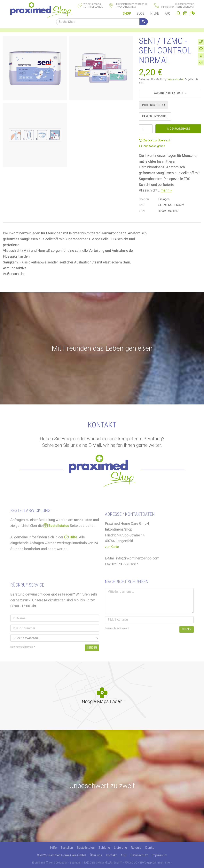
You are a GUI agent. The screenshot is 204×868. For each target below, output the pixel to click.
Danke (150, 848)
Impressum (159, 855)
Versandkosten (176, 79)
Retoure (136, 848)
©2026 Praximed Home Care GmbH (62, 855)
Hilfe (155, 13)
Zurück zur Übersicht (155, 140)
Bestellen (67, 848)
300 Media (60, 863)
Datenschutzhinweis (117, 653)
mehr (166, 190)
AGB (124, 855)
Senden (187, 654)
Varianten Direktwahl (170, 93)
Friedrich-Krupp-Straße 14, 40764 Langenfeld (132, 6)
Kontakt (111, 855)
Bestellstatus (86, 848)
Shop (127, 13)
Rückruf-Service (184, 4)
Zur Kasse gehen (152, 146)
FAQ (167, 13)
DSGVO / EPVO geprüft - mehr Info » (148, 863)
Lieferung (120, 848)
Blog (141, 13)
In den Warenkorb (178, 129)
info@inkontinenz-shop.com (177, 7)
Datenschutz (139, 855)
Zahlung (104, 848)
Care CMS (94, 863)
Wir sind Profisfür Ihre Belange (93, 6)
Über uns (96, 855)
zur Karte (112, 574)
